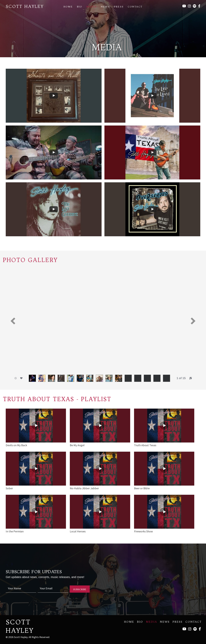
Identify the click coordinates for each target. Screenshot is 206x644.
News (105, 7)
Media (92, 7)
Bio (80, 7)
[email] (53, 589)
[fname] (21, 589)
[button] (13, 321)
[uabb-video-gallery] (54, 96)
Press (119, 7)
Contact (135, 7)
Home (68, 7)
